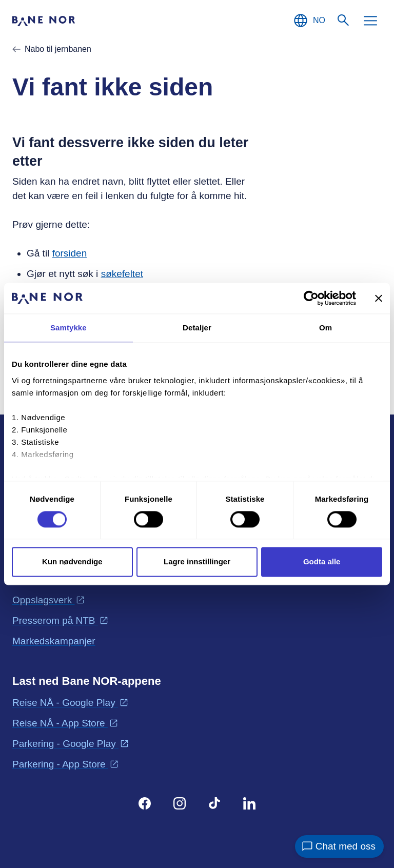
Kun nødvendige (72, 562)
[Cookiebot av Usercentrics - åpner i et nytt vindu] (311, 298)
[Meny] (370, 21)
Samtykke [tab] (68, 328)
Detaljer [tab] (197, 328)
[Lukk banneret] (379, 298)
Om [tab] (326, 328)
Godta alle (322, 562)
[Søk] (344, 21)
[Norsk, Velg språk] (309, 21)
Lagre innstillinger (197, 562)
